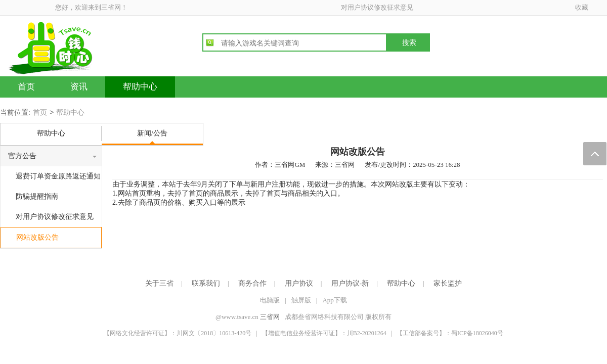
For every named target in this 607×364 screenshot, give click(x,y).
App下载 (334, 300)
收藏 (582, 7)
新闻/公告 (152, 133)
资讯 (79, 87)
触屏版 (301, 300)
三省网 (270, 317)
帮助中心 (140, 87)
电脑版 (270, 300)
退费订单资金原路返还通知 (58, 176)
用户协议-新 (350, 283)
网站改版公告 (37, 237)
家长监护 (448, 283)
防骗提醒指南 (37, 196)
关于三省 (159, 283)
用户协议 (299, 283)
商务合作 (252, 283)
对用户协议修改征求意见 (377, 7)
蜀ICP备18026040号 (477, 333)
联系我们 (206, 283)
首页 (26, 87)
